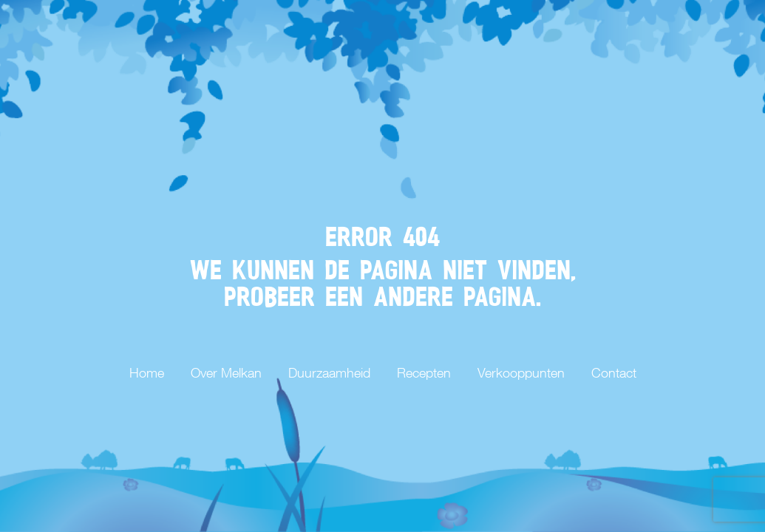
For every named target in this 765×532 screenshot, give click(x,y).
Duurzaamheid (329, 373)
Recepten (424, 373)
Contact (614, 373)
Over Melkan (226, 373)
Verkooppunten (521, 373)
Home (147, 373)
